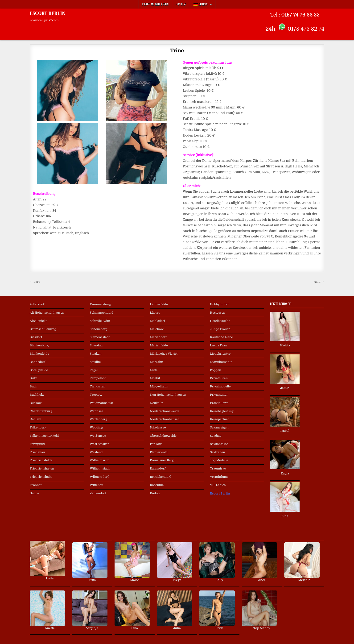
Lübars (155, 313)
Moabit (155, 378)
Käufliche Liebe (221, 337)
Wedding (96, 427)
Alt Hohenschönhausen (47, 313)
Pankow (156, 444)
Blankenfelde (39, 354)
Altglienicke (38, 321)
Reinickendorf (160, 477)
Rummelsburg (100, 304)
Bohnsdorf (37, 362)
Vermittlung (219, 477)
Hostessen (218, 313)
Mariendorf (158, 337)
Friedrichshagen (42, 468)
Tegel (94, 370)
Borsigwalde (39, 370)
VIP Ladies (218, 485)
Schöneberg (99, 329)
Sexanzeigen (219, 427)
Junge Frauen (220, 329)
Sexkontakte (219, 444)
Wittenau (97, 485)
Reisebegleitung (222, 411)
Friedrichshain (41, 477)
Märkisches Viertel (164, 354)
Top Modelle (219, 460)
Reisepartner (220, 419)
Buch (33, 386)
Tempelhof (98, 378)
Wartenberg (99, 419)
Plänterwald (159, 452)
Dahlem (35, 419)
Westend (96, 452)
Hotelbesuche (220, 321)
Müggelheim (159, 386)
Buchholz (37, 395)
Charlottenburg (41, 411)
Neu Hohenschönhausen (168, 395)
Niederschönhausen (165, 419)
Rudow (155, 493)
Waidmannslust (101, 403)
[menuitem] (203, 4)
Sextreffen (218, 452)
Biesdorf (36, 337)
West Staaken (100, 444)
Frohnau (36, 485)
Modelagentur (220, 354)
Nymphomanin (221, 362)
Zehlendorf (98, 493)
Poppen (216, 370)
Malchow (157, 329)
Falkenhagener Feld (44, 436)
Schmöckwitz (100, 321)
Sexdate (216, 436)
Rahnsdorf (158, 468)
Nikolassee (158, 427)
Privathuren (219, 378)
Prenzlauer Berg (162, 460)
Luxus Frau (218, 345)
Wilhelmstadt (100, 468)
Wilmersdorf (99, 477)
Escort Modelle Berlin (155, 4)
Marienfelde (159, 345)
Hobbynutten (220, 304)
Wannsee (97, 411)
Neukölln (157, 403)
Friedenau (37, 452)
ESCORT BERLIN (47, 13)
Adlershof (37, 304)
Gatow (34, 493)
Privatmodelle (220, 386)
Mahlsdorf (158, 321)
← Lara (35, 282)
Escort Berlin (220, 493)
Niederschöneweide (165, 411)
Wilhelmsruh (100, 460)
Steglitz (95, 362)
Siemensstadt (100, 337)
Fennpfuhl (37, 444)
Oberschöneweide (163, 436)
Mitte (154, 370)
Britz (33, 378)
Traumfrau (218, 468)
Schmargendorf (101, 313)
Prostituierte (219, 403)
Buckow (36, 403)
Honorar (181, 4)
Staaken (96, 354)
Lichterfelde (159, 304)
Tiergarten (98, 386)
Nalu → (319, 282)
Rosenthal (157, 485)
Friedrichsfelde (41, 460)
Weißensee (98, 436)
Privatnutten (219, 395)
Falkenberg (38, 427)
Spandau (96, 345)
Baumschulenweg (43, 329)
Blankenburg (39, 345)
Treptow (96, 395)
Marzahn (156, 362)
